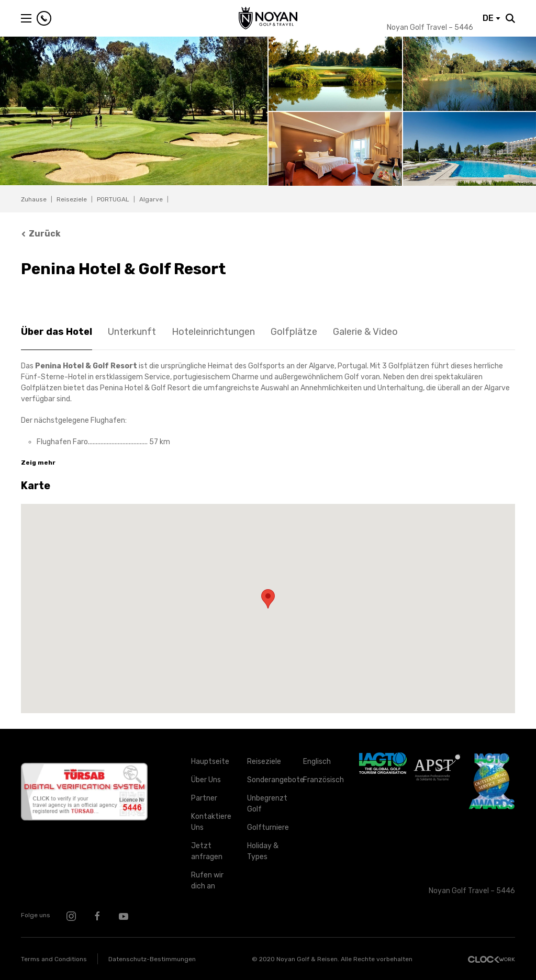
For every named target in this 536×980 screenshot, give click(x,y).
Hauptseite (210, 762)
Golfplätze (294, 332)
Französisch (323, 780)
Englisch (317, 762)
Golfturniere (267, 827)
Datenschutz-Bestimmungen (152, 959)
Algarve (151, 199)
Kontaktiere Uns (211, 822)
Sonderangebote (267, 780)
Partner (204, 798)
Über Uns (206, 780)
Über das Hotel (57, 332)
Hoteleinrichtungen (213, 332)
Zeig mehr (38, 463)
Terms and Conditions (54, 959)
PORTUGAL (113, 199)
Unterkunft (132, 332)
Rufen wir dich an (207, 881)
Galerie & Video (365, 332)
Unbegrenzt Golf (267, 804)
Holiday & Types (263, 851)
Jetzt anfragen (207, 851)
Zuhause (34, 199)
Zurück (41, 234)
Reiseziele (72, 199)
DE (492, 18)
